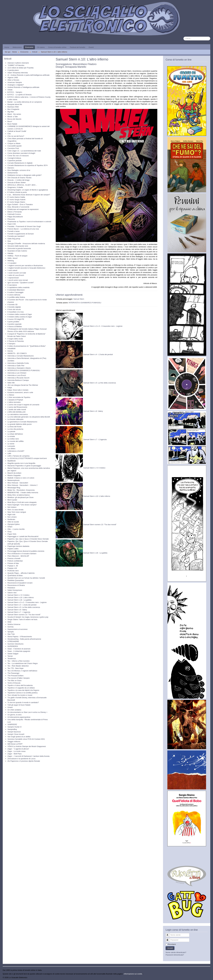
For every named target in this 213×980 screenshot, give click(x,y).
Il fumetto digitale (14, 307)
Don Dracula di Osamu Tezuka (19, 178)
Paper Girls (12, 534)
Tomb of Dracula (14, 683)
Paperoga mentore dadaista (18, 546)
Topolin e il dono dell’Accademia (20, 685)
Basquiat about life (15, 104)
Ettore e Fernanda (15, 212)
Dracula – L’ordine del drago (19, 180)
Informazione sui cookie (133, 974)
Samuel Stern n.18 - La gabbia (19, 600)
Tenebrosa (12, 659)
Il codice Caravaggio (15, 292)
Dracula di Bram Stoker (17, 182)
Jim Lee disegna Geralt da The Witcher (23, 385)
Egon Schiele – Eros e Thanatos (20, 204)
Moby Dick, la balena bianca (19, 495)
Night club (11, 514)
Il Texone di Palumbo (16, 341)
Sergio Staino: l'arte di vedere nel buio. (23, 619)
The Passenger (13, 673)
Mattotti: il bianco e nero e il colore (21, 478)
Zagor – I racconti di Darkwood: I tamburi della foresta (28, 756)
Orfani (10, 527)
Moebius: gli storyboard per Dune (21, 497)
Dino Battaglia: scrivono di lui (19, 170)
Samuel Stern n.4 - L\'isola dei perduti (98, 355)
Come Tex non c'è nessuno (18, 156)
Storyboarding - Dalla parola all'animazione (24, 639)
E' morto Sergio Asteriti (16, 200)
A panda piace (13, 70)
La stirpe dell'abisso (15, 434)
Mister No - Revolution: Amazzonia (21, 490)
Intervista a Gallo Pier (16, 366)
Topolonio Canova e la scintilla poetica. (23, 693)
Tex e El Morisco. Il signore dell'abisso (22, 671)
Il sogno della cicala (15, 339)
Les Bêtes (11, 449)
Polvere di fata (13, 563)
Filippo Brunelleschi (15, 217)
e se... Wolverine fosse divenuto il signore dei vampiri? (29, 195)
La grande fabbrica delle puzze (20, 424)
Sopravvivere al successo (17, 629)
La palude (11, 431)
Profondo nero (13, 571)
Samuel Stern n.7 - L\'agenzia (95, 440)
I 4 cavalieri (12, 263)
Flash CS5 (12, 224)
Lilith (9, 453)
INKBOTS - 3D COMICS (17, 353)
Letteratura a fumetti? (16, 451)
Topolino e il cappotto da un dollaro (21, 688)
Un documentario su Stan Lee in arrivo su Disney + (27, 712)
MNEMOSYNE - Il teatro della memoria (23, 493)
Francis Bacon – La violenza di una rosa (23, 229)
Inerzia (10, 351)
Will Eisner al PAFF (15, 744)
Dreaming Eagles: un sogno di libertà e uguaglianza (28, 190)
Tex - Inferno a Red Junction (19, 661)
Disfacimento (13, 173)
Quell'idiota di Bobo (15, 576)
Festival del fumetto (77, 47)
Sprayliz (11, 632)
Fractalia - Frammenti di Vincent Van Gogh (24, 226)
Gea (9, 241)
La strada (11, 436)
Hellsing (11, 261)
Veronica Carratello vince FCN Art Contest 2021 (26, 739)
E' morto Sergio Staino (16, 202)
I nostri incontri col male (17, 273)
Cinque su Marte (14, 143)
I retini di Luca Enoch (16, 275)
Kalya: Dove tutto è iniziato (18, 390)
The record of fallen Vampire (19, 678)
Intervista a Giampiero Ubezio (19, 368)
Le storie (11, 444)
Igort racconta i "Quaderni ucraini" (21, 283)
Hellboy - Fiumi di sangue (17, 256)
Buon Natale (12, 124)
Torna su (207, 977)
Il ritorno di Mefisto (15, 327)
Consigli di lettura (14, 158)
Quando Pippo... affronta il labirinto (21, 573)
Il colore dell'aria (14, 295)
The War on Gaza (14, 680)
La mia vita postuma (15, 429)
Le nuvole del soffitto (16, 441)
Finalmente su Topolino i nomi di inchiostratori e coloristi (29, 222)
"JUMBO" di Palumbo (16, 65)
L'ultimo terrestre (14, 402)
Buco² (10, 121)
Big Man (11, 112)
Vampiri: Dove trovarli (16, 734)
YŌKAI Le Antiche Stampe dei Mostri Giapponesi (27, 746)
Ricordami (172, 944)
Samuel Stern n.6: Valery (17, 610)
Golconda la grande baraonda (19, 248)
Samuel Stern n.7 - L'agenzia (19, 612)
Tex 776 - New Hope (15, 668)
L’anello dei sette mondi (17, 410)
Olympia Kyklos (14, 524)
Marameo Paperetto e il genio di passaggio (24, 466)
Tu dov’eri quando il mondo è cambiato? (23, 702)
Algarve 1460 (13, 78)
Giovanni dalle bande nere (18, 246)
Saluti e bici (12, 593)
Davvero (11, 168)
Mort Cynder (12, 500)
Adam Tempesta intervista (18, 73)
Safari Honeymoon (15, 590)
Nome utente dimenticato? (176, 952)
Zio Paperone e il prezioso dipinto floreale (24, 761)
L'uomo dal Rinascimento (17, 407)
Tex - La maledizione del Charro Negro (23, 663)
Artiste (10, 90)
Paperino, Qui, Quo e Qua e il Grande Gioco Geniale (28, 539)
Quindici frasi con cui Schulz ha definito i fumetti (26, 578)
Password (169, 939)
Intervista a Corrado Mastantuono (21, 356)
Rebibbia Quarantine (16, 580)
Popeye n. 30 (13, 566)
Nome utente (169, 934)
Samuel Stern (79, 299)
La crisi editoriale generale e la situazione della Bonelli (29, 417)
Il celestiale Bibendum (16, 290)
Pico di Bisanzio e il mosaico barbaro (22, 554)
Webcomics (17, 47)
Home (7, 47)
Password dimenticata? (175, 955)
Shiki (9, 622)
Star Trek (11, 634)
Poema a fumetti (14, 558)
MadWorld (11, 461)
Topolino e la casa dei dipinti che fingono (23, 690)
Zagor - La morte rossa (16, 751)
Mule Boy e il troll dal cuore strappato (22, 502)
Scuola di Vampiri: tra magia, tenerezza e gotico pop (28, 617)
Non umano (12, 517)
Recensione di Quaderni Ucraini (20, 583)
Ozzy (10, 532)
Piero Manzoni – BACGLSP (18, 556)
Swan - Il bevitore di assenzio (19, 649)
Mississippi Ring (14, 488)
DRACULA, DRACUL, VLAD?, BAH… (22, 185)
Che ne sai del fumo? (16, 136)
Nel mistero (12, 507)
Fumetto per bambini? (16, 236)
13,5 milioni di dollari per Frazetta (20, 68)
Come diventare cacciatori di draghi (21, 153)
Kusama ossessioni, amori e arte (20, 392)
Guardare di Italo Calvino (17, 251)
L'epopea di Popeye (15, 400)
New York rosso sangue (17, 512)
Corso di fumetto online (57, 47)
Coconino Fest (13, 148)
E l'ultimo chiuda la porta (17, 192)
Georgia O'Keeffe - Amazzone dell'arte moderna (26, 244)
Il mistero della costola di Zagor (20, 314)
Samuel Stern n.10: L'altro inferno (21, 597)
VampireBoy (12, 729)
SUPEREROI (13, 646)
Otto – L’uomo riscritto (16, 529)
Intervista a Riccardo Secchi (18, 378)
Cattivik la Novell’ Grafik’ (17, 131)
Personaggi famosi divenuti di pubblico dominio (26, 551)
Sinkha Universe (14, 624)
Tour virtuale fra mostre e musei (20, 695)
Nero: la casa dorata (15, 510)
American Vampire (15, 82)
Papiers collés (13, 549)
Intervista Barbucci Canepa (18, 380)
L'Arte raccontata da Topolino (19, 397)
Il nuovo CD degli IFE (16, 319)
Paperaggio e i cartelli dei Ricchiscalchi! (23, 536)
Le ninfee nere (13, 439)
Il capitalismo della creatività (18, 287)
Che (9, 134)
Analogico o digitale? (16, 85)
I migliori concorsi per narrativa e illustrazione (25, 265)
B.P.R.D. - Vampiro (15, 92)
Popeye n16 (12, 568)
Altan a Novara (13, 80)
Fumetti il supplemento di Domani (21, 234)
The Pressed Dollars (15, 676)
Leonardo (11, 446)
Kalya (10, 388)
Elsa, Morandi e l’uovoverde (18, 207)
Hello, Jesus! (12, 258)
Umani (10, 707)
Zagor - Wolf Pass (15, 754)
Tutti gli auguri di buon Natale (19, 705)
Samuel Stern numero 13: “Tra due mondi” (24, 615)
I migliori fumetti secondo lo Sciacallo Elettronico (26, 268)
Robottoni (11, 588)
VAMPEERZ (12, 724)
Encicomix (29, 47)
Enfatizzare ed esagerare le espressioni (23, 209)
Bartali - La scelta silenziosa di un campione (25, 102)
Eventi (91, 47)
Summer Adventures (15, 644)
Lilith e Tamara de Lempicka (18, 456)
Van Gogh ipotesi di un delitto (19, 737)
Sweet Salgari (13, 654)
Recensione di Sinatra (16, 585)
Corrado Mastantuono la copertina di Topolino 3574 (28, 165)
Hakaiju (10, 253)
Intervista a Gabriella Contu (18, 363)
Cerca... (183, 37)
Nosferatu (11, 519)
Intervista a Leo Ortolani (17, 373)
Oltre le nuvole (13, 522)
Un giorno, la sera (14, 715)
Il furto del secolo (14, 309)
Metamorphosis (14, 480)
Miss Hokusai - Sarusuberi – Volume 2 (22, 485)
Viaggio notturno (14, 742)
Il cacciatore (12, 285)
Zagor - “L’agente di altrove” (18, 749)
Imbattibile (11, 348)
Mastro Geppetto (14, 475)
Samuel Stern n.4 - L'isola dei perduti (22, 605)
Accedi (170, 948)
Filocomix (11, 219)
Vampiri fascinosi (14, 732)
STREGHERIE (13, 641)
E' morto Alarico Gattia (16, 197)
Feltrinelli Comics (14, 214)
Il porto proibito (13, 322)
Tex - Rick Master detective (18, 666)
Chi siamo (41, 47)
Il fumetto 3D (12, 305)
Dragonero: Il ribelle (15, 187)
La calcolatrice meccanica (18, 414)
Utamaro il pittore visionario (18, 63)
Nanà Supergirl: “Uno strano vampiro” (22, 505)
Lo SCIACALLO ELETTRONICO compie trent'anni (27, 458)
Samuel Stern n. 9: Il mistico (18, 595)
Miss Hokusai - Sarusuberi (18, 483)
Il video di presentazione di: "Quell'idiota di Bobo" (27, 346)
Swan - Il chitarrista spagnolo (19, 651)
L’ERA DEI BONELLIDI (16, 412)
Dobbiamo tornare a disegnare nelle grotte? (25, 175)
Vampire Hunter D (14, 727)
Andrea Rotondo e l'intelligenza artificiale (23, 87)
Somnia (10, 627)
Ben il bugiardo (13, 109)
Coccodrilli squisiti (14, 146)
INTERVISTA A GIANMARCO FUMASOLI (24, 370)
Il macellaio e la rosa (16, 312)
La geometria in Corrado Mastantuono (22, 422)
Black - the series (14, 114)
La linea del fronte (14, 427)
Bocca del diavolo (14, 119)
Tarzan (10, 656)
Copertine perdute (15, 161)
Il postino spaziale (14, 324)
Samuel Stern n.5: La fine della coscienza (24, 607)
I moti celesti (12, 270)
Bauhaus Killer (13, 107)
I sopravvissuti (13, 278)
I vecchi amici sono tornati (18, 280)
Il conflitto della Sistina (16, 297)
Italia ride (11, 383)
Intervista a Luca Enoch (17, 375)
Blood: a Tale (13, 117)
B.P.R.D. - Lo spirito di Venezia (19, 95)
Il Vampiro (11, 344)
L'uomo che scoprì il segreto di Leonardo (23, 405)
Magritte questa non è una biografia (21, 463)
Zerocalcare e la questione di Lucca (21, 759)
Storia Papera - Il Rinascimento (20, 637)
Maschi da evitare (14, 473)
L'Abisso (11, 395)
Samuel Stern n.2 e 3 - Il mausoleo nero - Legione (27, 602)
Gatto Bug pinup (14, 239)
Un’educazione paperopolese (19, 717)
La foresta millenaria (15, 419)
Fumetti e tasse (14, 231)
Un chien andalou (14, 710)
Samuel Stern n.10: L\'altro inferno (97, 496)
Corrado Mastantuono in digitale (20, 163)
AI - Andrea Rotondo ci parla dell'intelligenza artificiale (29, 75)
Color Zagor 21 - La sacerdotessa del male (24, 151)
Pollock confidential (15, 561)
